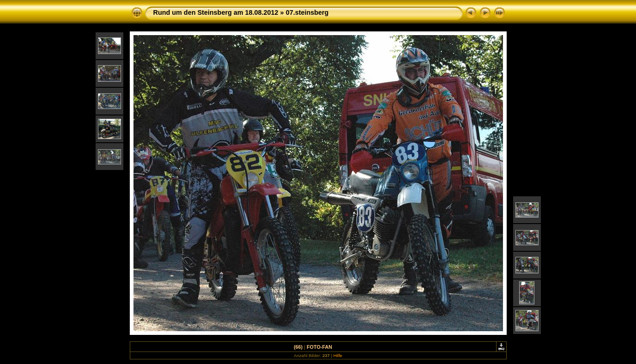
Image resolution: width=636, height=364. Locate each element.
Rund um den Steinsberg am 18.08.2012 (216, 12)
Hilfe (338, 355)
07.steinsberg (307, 12)
